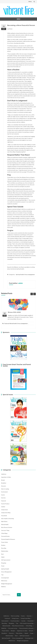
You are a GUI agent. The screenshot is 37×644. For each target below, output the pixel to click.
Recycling (4, 548)
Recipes (3, 545)
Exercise (3, 498)
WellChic (4, 587)
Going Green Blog (6, 513)
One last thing (5, 530)
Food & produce (5, 504)
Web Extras (4, 581)
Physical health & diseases (8, 539)
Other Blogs (4, 533)
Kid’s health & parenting (27, 623)
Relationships (5, 551)
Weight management (7, 584)
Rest (2, 554)
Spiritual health (20, 275)
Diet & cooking (5, 489)
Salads (3, 557)
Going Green (5, 510)
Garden (3, 507)
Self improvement (6, 560)
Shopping (4, 563)
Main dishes (4, 521)
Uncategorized (5, 578)
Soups (3, 566)
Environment (4, 492)
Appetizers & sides (6, 477)
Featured (7, 324)
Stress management (30, 275)
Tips (2, 575)
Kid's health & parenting (7, 519)
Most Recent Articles (7, 527)
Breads (3, 480)
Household (4, 516)
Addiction (4, 474)
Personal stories (5, 536)
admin (20, 283)
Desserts (4, 486)
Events (3, 495)
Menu (30, 2)
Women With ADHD (14, 312)
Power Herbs (5, 542)
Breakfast (4, 483)
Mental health (13, 324)
